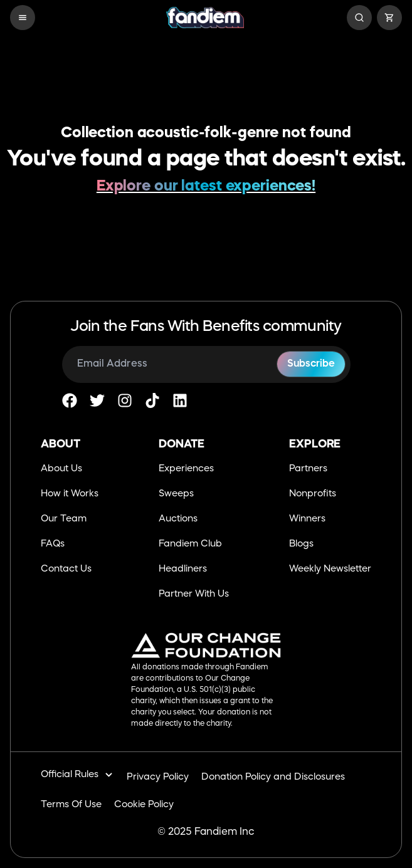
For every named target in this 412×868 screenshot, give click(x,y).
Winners (307, 519)
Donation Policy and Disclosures (273, 777)
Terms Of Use (71, 805)
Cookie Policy (144, 805)
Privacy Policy (158, 777)
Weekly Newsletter (330, 569)
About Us (61, 469)
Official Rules (77, 775)
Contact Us (66, 569)
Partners (308, 469)
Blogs (301, 544)
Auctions (178, 519)
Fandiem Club (190, 544)
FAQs (53, 544)
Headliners (183, 569)
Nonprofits (313, 494)
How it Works (70, 494)
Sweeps (176, 494)
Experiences (186, 469)
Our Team (64, 519)
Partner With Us (194, 594)
